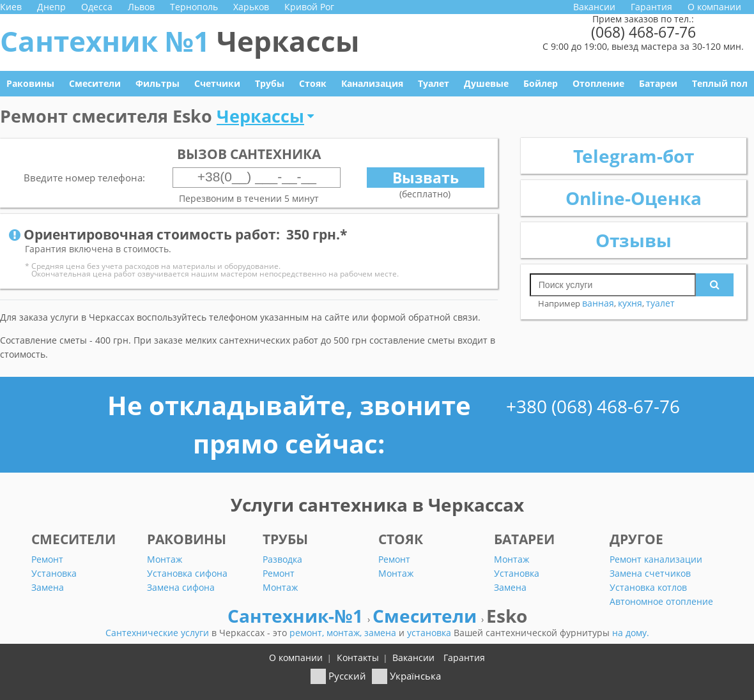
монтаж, (345, 633)
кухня (630, 303)
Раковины (30, 83)
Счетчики (217, 83)
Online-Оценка (634, 198)
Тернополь (194, 7)
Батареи (658, 83)
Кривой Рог (309, 7)
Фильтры (158, 83)
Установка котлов (648, 587)
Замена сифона (181, 587)
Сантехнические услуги (158, 633)
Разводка (282, 559)
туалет (660, 303)
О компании (714, 7)
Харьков (251, 7)
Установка (54, 573)
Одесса (97, 7)
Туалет (434, 83)
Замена (48, 587)
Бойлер (541, 83)
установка (430, 633)
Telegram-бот (634, 156)
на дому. (631, 633)
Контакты (358, 658)
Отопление (598, 83)
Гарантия (651, 7)
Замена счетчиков (650, 573)
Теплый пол (720, 83)
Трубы (270, 83)
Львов (141, 7)
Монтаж (165, 559)
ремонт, (308, 633)
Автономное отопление (661, 601)
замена (381, 633)
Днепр (51, 7)
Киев (11, 7)
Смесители (95, 83)
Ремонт (47, 559)
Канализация (372, 83)
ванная (598, 303)
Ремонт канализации (656, 559)
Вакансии (594, 7)
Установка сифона (187, 573)
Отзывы (634, 240)
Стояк (313, 83)
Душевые (486, 83)
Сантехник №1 (180, 41)
